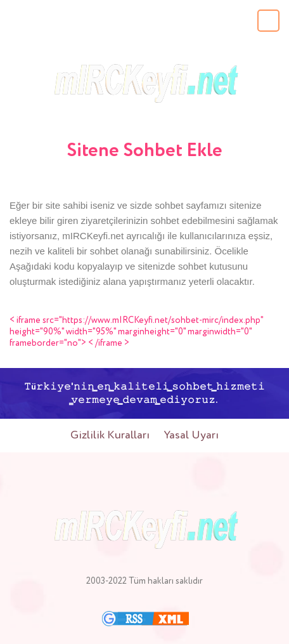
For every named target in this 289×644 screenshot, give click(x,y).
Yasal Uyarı (191, 435)
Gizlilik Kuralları (110, 435)
